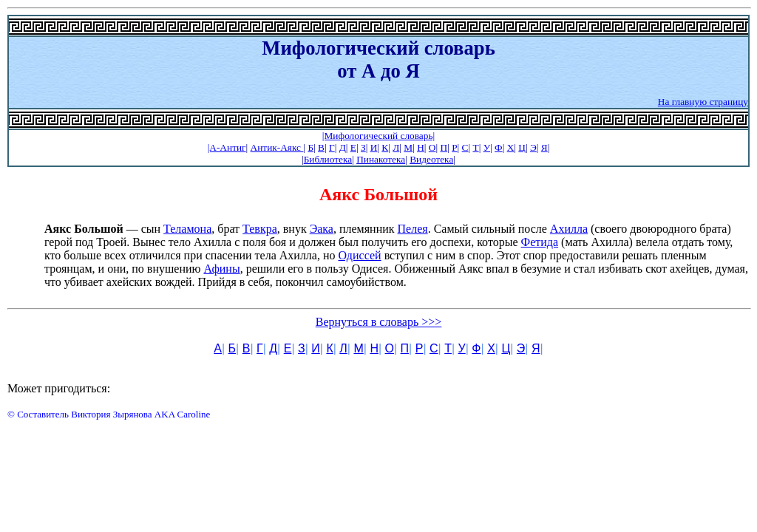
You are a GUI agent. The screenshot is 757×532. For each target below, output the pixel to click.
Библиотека (328, 159)
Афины (221, 269)
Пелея (413, 229)
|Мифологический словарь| (378, 136)
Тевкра (260, 229)
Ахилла (569, 229)
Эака (322, 229)
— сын (104, 229)
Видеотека (431, 159)
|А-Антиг (227, 147)
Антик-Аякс (277, 147)
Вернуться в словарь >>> (379, 322)
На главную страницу (703, 102)
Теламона (187, 229)
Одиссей (360, 255)
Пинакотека (381, 159)
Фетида (540, 242)
